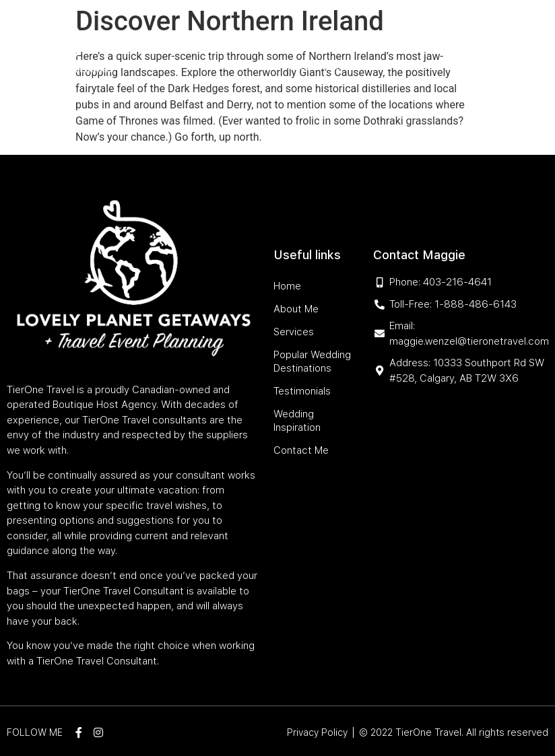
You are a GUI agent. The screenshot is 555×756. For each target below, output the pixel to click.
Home (157, 35)
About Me (201, 35)
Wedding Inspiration (329, 66)
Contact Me (415, 66)
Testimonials (241, 66)
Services (252, 35)
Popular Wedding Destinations (362, 35)
